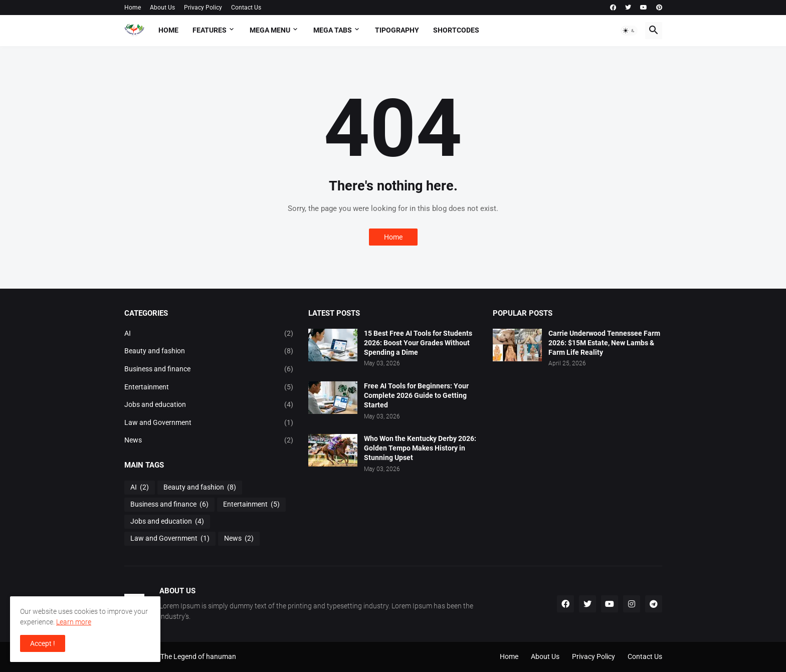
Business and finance (209, 369)
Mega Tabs (333, 30)
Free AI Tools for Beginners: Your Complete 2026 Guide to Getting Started (416, 395)
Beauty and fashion (209, 351)
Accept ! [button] (43, 643)
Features (210, 30)
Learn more (74, 622)
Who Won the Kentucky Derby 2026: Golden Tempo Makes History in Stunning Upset (420, 448)
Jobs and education (209, 405)
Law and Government (209, 423)
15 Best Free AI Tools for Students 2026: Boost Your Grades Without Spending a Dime (418, 343)
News (209, 440)
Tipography (397, 30)
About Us (162, 8)
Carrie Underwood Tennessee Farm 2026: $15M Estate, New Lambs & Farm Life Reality (604, 343)
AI (209, 334)
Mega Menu (270, 30)
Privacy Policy (203, 8)
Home (133, 8)
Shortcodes (456, 30)
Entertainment (209, 387)
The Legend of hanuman (198, 656)
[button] (629, 31)
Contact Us (246, 8)
